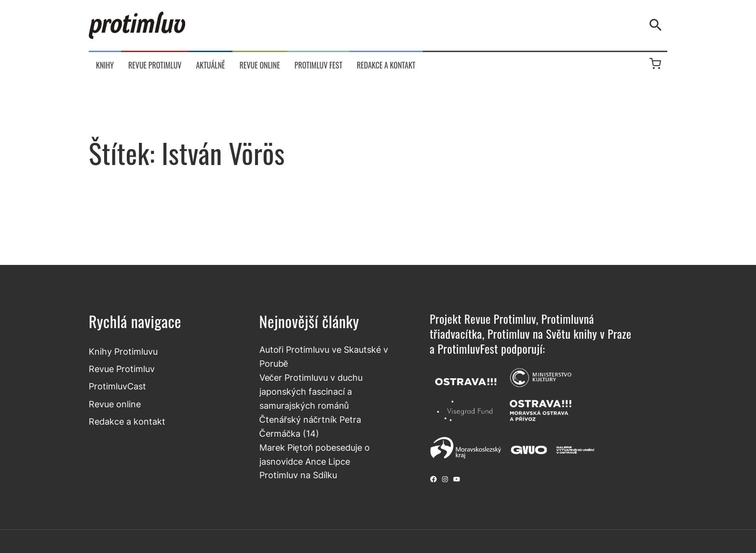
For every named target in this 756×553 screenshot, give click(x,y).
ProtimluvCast (117, 386)
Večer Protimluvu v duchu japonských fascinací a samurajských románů (311, 391)
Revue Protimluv (122, 369)
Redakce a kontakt (127, 421)
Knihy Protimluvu (123, 351)
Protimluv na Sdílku (298, 475)
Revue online (115, 404)
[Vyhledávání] (658, 25)
